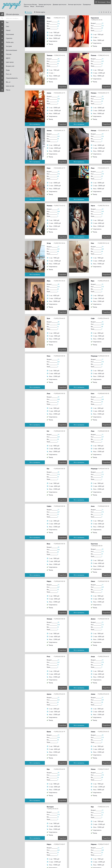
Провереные (87, 4)
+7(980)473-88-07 (103, 769)
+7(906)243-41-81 (59, 18)
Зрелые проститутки (45, 4)
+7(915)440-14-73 (59, 93)
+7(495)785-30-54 (103, 206)
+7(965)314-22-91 (103, 807)
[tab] (28, 12)
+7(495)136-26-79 (59, 732)
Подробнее (62, 49)
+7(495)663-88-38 (59, 356)
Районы (26, 6)
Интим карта (40, 6)
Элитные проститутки (75, 4)
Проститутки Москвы (30, 4)
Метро (32, 6)
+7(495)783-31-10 (103, 243)
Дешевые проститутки (60, 4)
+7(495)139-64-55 (103, 281)
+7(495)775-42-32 (59, 206)
